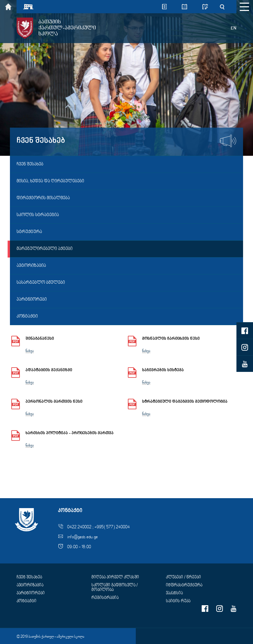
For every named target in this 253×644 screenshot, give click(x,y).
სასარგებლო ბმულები (41, 283)
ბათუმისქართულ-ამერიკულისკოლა (67, 28)
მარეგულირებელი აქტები (45, 249)
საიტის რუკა (178, 601)
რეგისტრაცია (105, 598)
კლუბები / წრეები (183, 577)
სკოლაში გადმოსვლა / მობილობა (115, 588)
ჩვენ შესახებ (30, 164)
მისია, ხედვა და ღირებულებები (50, 181)
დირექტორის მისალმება (43, 198)
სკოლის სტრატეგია (38, 215)
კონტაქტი (27, 317)
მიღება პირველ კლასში (115, 577)
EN (234, 28)
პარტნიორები (32, 300)
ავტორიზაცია (31, 266)
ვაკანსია (174, 593)
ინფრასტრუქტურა (184, 585)
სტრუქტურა (29, 232)
